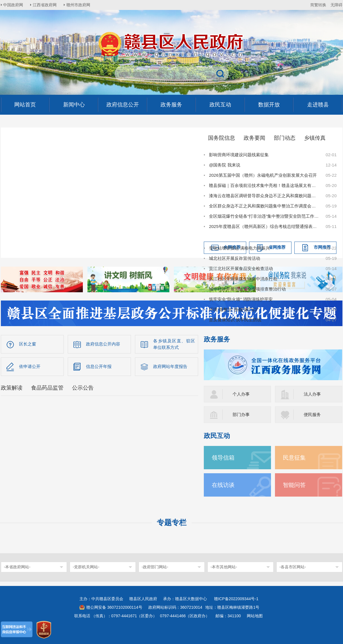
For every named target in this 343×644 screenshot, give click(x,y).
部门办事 (241, 414)
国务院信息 (222, 138)
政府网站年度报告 (170, 367)
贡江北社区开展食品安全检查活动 (241, 268)
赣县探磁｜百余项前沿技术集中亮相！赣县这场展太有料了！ (264, 185)
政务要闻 (254, 138)
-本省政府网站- (17, 567)
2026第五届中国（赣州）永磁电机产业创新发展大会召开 (263, 175)
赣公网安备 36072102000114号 (114, 607)
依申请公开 (30, 367)
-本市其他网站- (224, 567)
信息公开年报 (99, 367)
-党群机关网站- (86, 567)
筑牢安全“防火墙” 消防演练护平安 (241, 299)
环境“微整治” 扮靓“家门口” (234, 309)
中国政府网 (14, 5)
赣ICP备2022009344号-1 (236, 599)
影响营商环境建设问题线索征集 (239, 155)
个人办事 (241, 394)
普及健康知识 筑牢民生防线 (235, 320)
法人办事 (312, 394)
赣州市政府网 (79, 5)
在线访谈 (224, 485)
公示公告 (83, 388)
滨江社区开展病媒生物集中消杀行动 (243, 279)
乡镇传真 (315, 138)
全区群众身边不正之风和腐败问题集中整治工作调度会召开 (264, 206)
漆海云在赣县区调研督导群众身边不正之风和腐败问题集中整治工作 (264, 196)
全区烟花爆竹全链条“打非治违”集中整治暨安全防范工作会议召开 (264, 216)
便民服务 (312, 414)
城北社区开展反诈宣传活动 (235, 258)
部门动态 (285, 138)
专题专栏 (172, 522)
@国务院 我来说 (224, 165)
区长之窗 (28, 344)
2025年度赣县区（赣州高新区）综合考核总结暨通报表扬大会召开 (264, 226)
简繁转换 (318, 5)
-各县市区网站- (293, 567)
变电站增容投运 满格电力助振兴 (239, 248)
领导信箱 (224, 457)
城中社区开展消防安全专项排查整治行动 (247, 289)
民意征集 (295, 457)
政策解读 (12, 388)
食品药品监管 (47, 388)
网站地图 (255, 616)
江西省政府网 (46, 5)
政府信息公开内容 (103, 344)
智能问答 (295, 485)
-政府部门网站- (155, 567)
